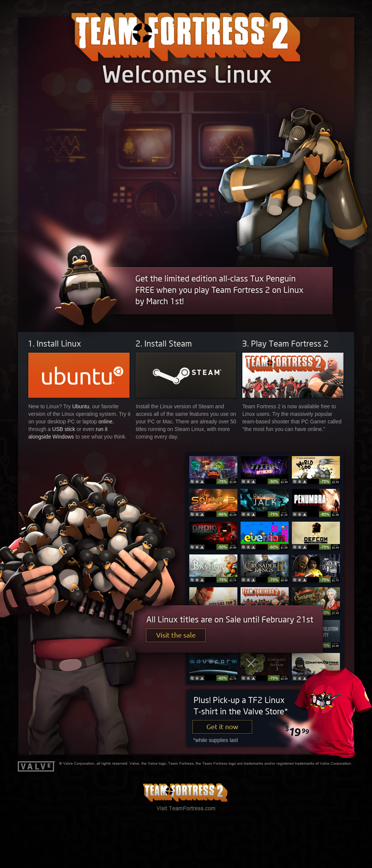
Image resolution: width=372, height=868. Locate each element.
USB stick (64, 429)
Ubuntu (81, 406)
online (105, 422)
